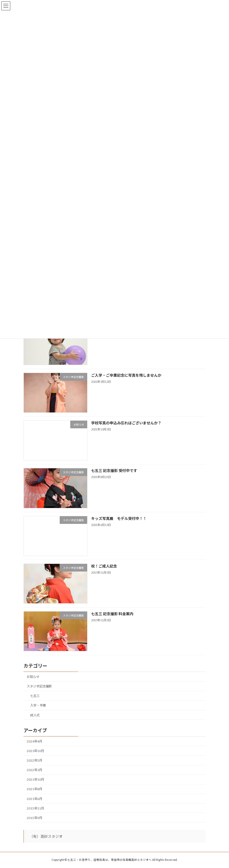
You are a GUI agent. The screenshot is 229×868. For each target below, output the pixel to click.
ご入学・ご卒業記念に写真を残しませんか (126, 375)
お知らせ (33, 677)
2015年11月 (35, 808)
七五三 (35, 696)
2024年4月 (34, 741)
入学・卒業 (38, 705)
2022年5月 (34, 760)
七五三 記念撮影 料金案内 (112, 614)
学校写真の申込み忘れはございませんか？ (126, 423)
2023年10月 (35, 751)
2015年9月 (34, 818)
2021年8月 (34, 789)
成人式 (35, 715)
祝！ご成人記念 (104, 566)
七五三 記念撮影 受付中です (114, 471)
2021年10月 (35, 779)
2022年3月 (34, 770)
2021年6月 (34, 799)
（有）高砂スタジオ (46, 836)
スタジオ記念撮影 (39, 686)
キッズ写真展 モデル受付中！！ (119, 518)
